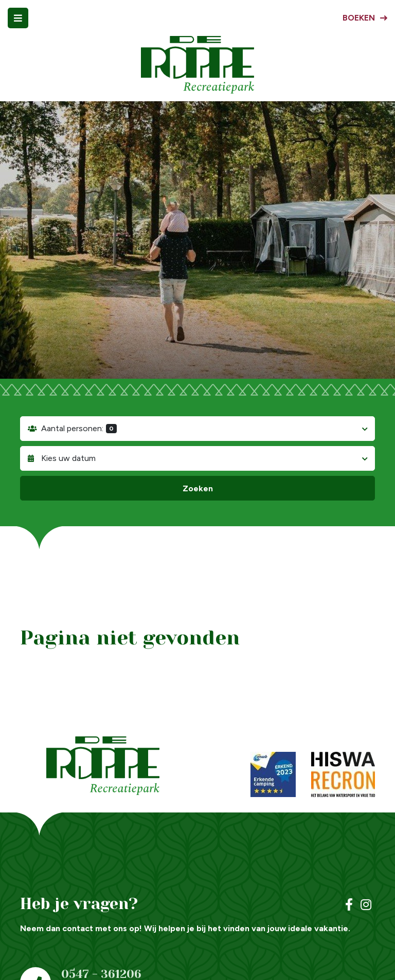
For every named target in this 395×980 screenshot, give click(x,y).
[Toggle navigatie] (18, 18)
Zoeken (198, 488)
